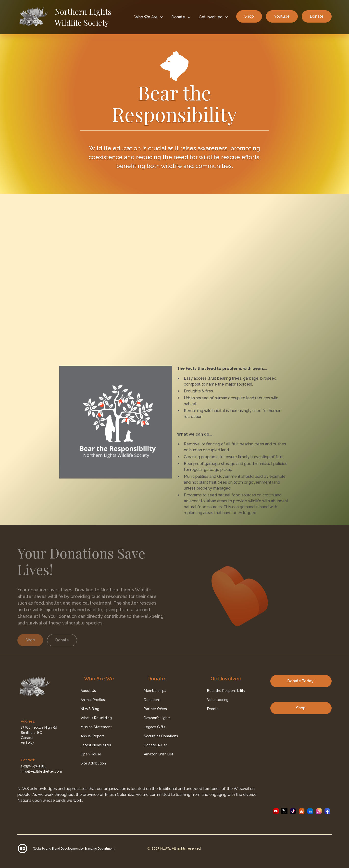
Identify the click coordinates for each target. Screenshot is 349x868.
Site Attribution (93, 763)
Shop (249, 16)
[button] (149, 17)
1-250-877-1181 (33, 766)
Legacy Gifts (155, 727)
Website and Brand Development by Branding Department (74, 849)
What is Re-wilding (96, 718)
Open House (91, 754)
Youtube (282, 16)
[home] (74, 17)
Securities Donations (161, 736)
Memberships (155, 691)
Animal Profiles (93, 700)
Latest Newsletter (96, 745)
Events (213, 709)
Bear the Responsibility (226, 691)
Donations (152, 700)
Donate (317, 16)
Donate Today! (301, 681)
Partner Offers (155, 709)
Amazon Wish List (159, 754)
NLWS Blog (90, 709)
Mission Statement (96, 727)
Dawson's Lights (157, 718)
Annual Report (92, 736)
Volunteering (218, 700)
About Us (88, 691)
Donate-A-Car (155, 745)
